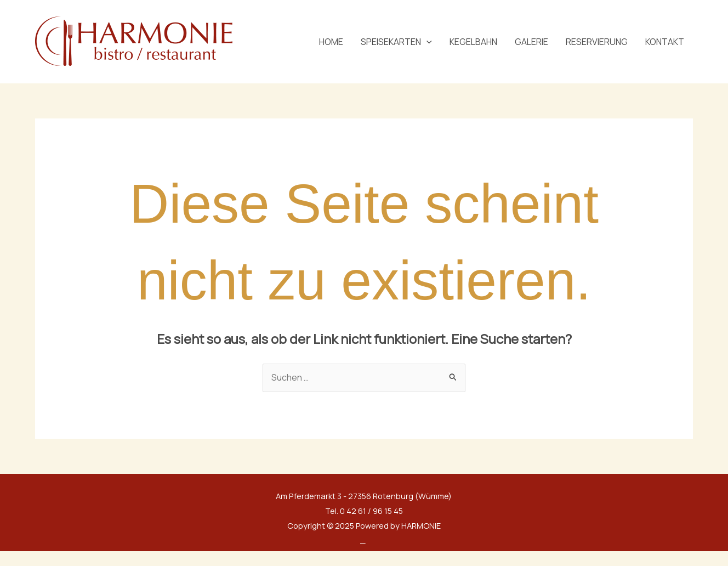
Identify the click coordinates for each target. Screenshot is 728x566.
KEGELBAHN (473, 42)
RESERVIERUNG (597, 42)
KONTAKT (665, 42)
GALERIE (531, 42)
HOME (331, 42)
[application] (426, 42)
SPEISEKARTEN (396, 42)
